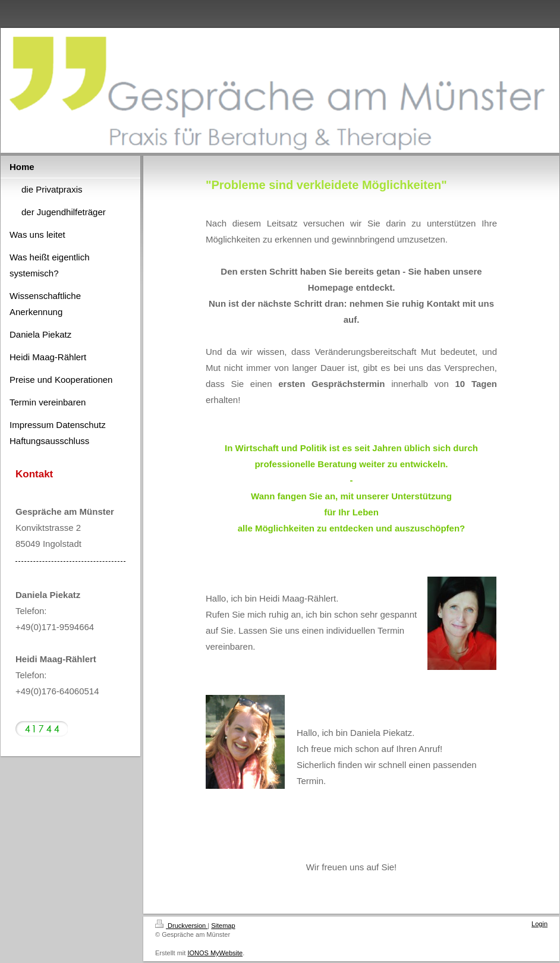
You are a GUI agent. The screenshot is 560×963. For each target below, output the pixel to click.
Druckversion (181, 926)
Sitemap (223, 926)
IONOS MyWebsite (215, 953)
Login (539, 924)
